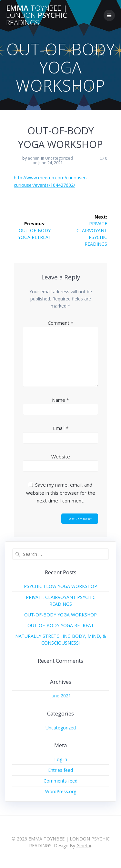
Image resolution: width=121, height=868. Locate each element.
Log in (61, 759)
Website (61, 457)
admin (34, 158)
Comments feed (60, 781)
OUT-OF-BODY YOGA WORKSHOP (60, 615)
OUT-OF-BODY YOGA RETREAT (61, 625)
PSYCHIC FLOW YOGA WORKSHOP (60, 586)
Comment (60, 323)
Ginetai (84, 845)
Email (61, 428)
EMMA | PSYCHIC (37, 15)
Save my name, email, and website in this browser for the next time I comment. (61, 493)
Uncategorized (59, 158)
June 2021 (61, 696)
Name (60, 400)
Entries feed (60, 770)
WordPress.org (61, 791)
